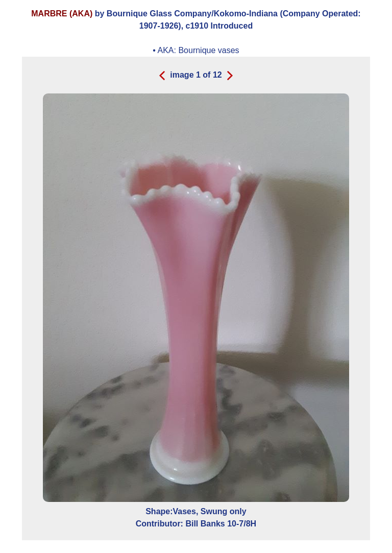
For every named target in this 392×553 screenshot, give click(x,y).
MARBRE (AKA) (62, 14)
